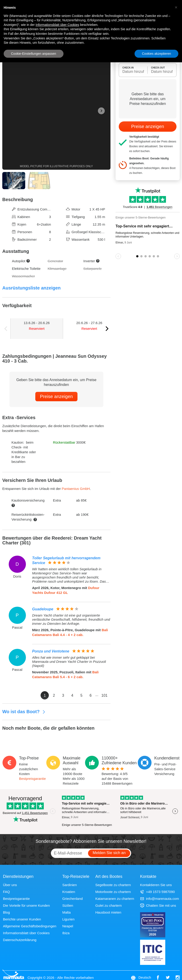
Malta (67, 912)
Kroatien (69, 892)
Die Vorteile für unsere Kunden (26, 905)
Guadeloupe (43, 609)
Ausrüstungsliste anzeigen (32, 288)
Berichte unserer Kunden (22, 919)
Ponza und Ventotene (51, 651)
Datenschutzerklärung (20, 940)
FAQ (6, 892)
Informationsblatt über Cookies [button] (57, 25)
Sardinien (70, 885)
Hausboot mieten (108, 912)
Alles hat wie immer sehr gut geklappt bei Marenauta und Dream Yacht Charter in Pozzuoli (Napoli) (69, 662)
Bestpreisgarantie (32, 779)
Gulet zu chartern (109, 905)
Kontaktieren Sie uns (156, 885)
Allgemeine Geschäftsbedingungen (30, 926)
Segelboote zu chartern (113, 885)
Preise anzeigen (56, 396)
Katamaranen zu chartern (115, 899)
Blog (6, 912)
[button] (176, 7)
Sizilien (68, 905)
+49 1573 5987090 (157, 892)
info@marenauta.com (160, 899)
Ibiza (66, 933)
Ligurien (68, 919)
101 (104, 695)
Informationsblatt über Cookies (26, 933)
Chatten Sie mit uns (158, 905)
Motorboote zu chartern (113, 892)
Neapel (68, 926)
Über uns (10, 885)
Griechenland (73, 899)
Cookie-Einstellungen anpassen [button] (34, 54)
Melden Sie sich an (109, 853)
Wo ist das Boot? (24, 712)
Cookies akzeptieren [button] (156, 54)
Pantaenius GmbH (76, 489)
